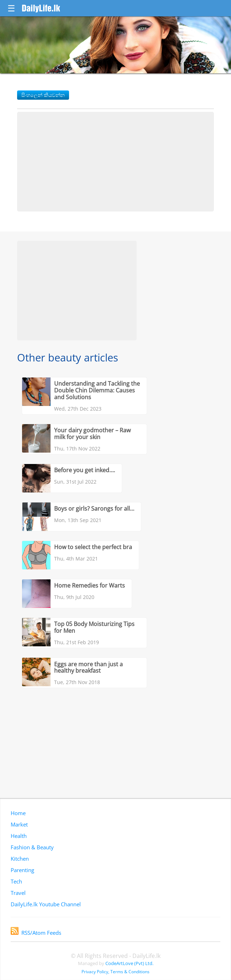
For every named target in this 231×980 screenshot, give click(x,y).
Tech (16, 881)
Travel (18, 893)
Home (18, 813)
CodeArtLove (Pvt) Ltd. (129, 963)
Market (19, 824)
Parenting (22, 870)
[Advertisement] (115, 162)
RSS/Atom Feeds (36, 933)
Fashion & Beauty (32, 847)
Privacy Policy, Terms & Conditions (115, 972)
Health (19, 836)
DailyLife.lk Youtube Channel (46, 904)
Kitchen (20, 859)
